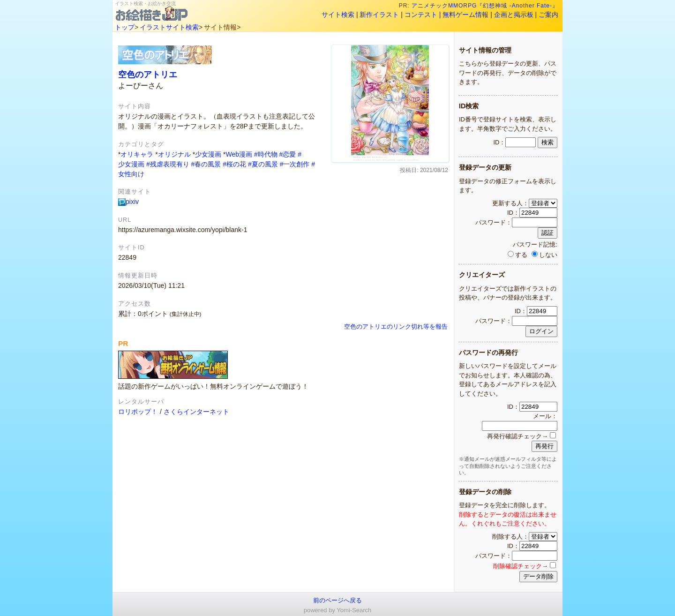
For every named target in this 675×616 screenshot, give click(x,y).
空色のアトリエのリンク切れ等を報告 (396, 327)
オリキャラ (137, 154)
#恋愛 (288, 154)
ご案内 (548, 15)
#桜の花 (234, 164)
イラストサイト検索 (169, 27)
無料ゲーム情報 (465, 15)
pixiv (128, 202)
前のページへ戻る (337, 600)
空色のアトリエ (148, 74)
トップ (125, 27)
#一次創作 (295, 164)
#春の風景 (206, 164)
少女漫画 (208, 154)
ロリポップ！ (138, 412)
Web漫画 (239, 154)
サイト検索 (338, 15)
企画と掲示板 (514, 15)
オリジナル (174, 154)
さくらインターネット (196, 412)
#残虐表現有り (168, 164)
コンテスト (421, 15)
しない (544, 255)
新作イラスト (379, 15)
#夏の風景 (263, 164)
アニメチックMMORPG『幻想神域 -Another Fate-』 (485, 6)
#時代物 (266, 154)
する (517, 255)
